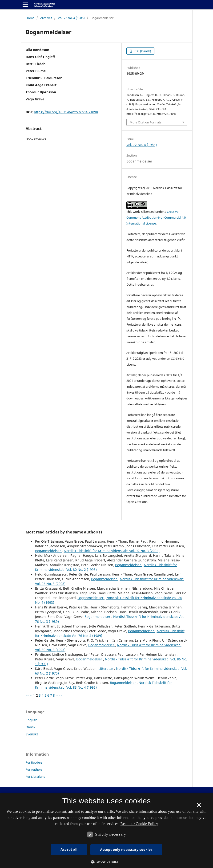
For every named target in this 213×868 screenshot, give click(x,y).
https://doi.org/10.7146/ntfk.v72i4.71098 (66, 112)
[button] (107, 862)
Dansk (30, 727)
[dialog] (106, 830)
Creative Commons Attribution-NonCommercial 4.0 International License (156, 217)
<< (28, 695)
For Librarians (35, 777)
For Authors (34, 769)
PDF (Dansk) (142, 51)
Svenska (32, 734)
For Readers (34, 762)
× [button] (199, 807)
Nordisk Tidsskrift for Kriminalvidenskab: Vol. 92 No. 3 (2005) (112, 551)
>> (60, 695)
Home (30, 18)
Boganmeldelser (48, 551)
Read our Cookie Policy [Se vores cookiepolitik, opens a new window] (139, 824)
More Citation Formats (146, 122)
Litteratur (106, 669)
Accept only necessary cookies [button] (126, 850)
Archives (46, 18)
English (32, 720)
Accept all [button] (69, 849)
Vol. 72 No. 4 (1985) (71, 18)
